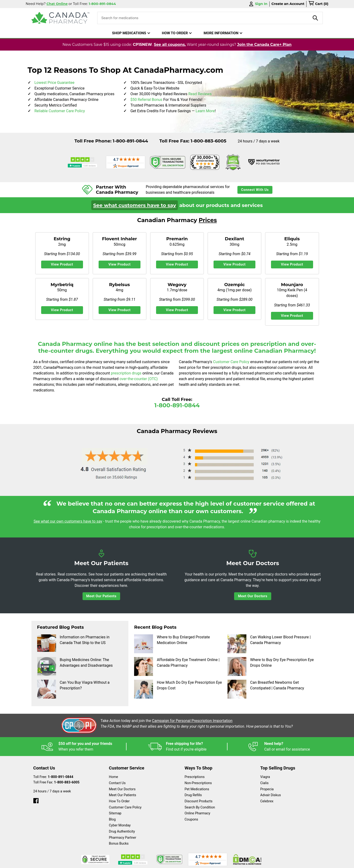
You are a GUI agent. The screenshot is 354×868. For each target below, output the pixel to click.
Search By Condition (200, 807)
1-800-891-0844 (130, 141)
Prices (208, 220)
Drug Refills (193, 795)
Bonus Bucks (119, 844)
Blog (112, 819)
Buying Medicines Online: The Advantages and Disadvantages (75, 666)
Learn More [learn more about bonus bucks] (205, 111)
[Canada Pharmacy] (61, 18)
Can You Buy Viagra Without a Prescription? (73, 689)
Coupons (191, 819)
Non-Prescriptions (198, 783)
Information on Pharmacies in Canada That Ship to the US (73, 644)
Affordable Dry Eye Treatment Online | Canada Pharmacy (177, 666)
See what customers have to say (135, 205)
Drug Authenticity (122, 831)
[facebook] (36, 800)
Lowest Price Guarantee (55, 83)
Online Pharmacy (198, 813)
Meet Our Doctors (253, 596)
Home (114, 777)
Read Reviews (200, 94)
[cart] (318, 4)
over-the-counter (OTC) (139, 379)
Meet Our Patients (101, 596)
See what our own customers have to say (68, 521)
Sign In (258, 4)
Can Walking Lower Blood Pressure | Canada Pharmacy (269, 644)
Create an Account (288, 4)
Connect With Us (255, 190)
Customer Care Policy (232, 362)
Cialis (264, 783)
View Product (62, 264)
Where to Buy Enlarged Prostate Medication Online (172, 644)
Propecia (267, 789)
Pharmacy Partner (123, 838)
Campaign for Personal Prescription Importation (192, 721)
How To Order (119, 801)
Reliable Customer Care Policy (60, 111)
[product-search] (315, 18)
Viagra (265, 777)
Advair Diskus (271, 795)
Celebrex (267, 801)
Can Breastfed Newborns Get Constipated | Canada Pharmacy (266, 689)
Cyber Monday (120, 825)
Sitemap (115, 813)
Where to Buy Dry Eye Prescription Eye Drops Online (271, 666)
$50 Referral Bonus (146, 100)
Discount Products (199, 801)
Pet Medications (197, 789)
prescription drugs (126, 373)
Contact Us (117, 783)
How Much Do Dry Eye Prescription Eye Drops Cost (178, 689)
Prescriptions (195, 777)
